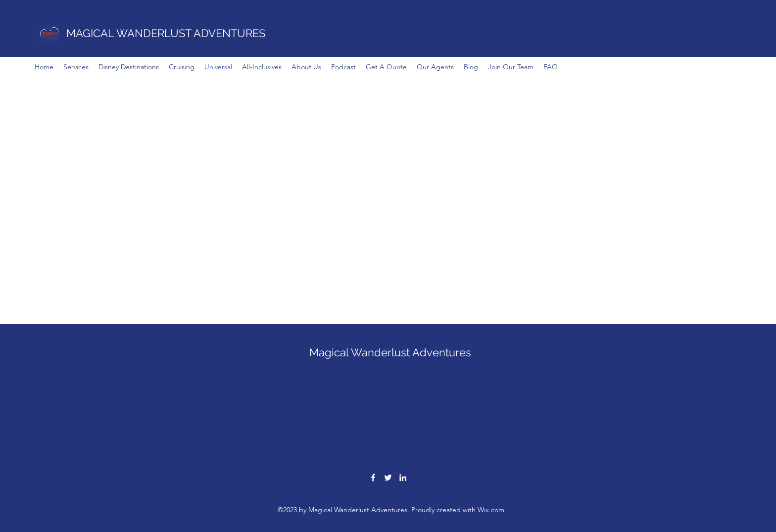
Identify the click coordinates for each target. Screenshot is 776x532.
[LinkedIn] (403, 478)
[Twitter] (388, 478)
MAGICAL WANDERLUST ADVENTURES (166, 33)
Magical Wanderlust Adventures (390, 352)
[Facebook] (373, 478)
